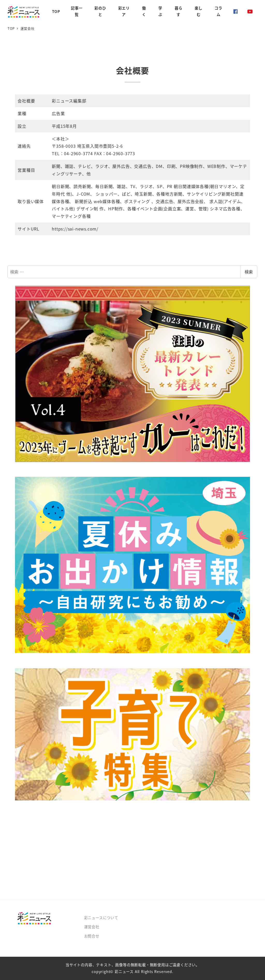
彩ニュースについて (101, 918)
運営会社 (92, 927)
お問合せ (92, 936)
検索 (249, 272)
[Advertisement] (91, 851)
